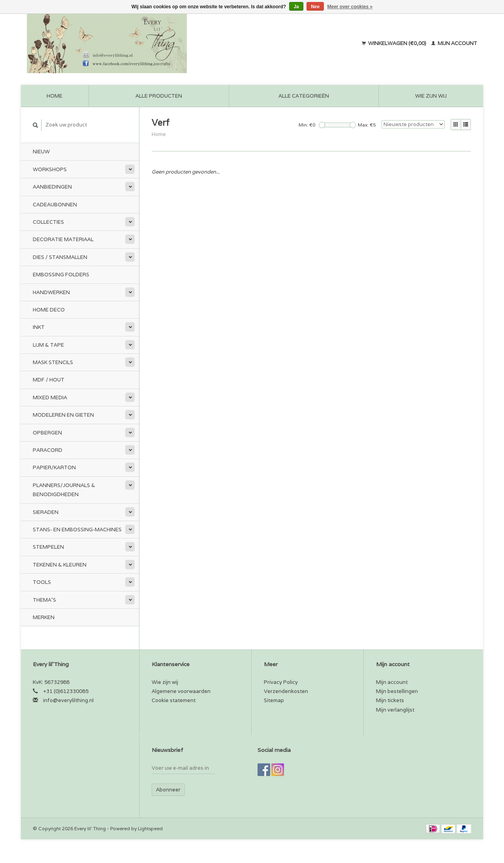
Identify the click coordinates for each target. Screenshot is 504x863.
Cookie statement (174, 700)
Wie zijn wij (431, 96)
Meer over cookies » (350, 7)
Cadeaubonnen (55, 205)
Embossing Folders (61, 275)
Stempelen (48, 547)
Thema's (44, 600)
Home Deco (49, 310)
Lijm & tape (48, 345)
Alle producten (159, 96)
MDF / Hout (49, 380)
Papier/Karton (54, 467)
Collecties (48, 222)
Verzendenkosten (286, 691)
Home (55, 96)
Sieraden (46, 512)
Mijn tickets (390, 700)
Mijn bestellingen (397, 691)
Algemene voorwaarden (181, 691)
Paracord (48, 450)
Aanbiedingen (52, 187)
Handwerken (51, 292)
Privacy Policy (281, 682)
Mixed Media (50, 398)
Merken (44, 617)
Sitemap (274, 700)
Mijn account (454, 43)
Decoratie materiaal (63, 239)
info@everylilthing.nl (68, 700)
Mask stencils (53, 362)
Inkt (39, 327)
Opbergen (47, 433)
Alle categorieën (304, 96)
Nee (315, 7)
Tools (42, 582)
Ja (296, 7)
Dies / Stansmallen (60, 257)
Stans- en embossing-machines (77, 530)
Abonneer (168, 790)
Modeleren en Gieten (63, 415)
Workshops (50, 169)
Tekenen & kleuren (60, 565)
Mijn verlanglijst (395, 710)
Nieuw (41, 152)
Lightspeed (150, 828)
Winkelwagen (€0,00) (395, 43)
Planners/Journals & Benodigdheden (64, 490)
